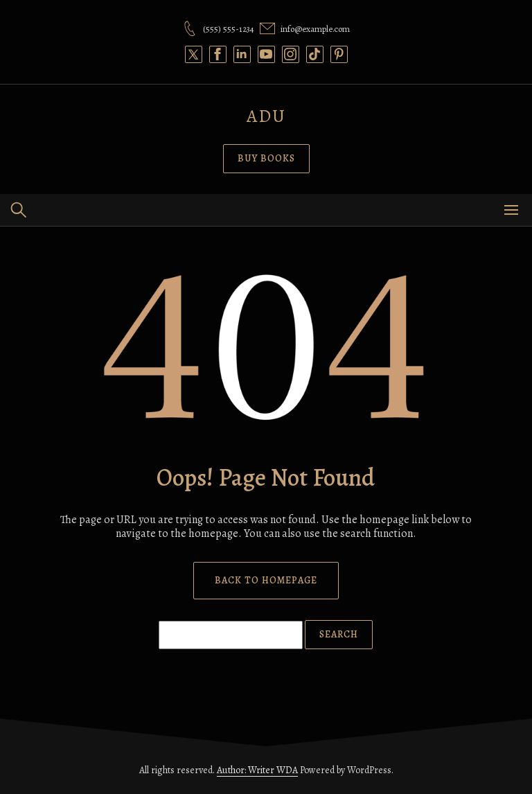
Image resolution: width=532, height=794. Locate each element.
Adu (266, 116)
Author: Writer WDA (257, 770)
